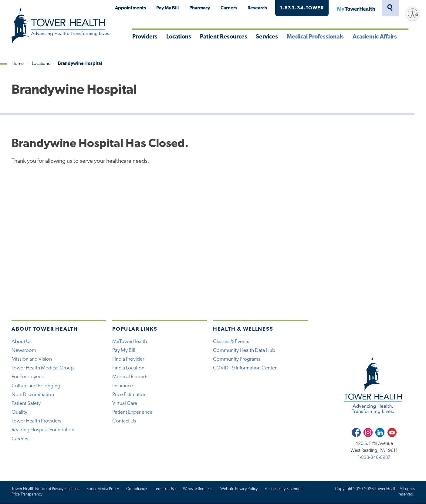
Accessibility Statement (284, 489)
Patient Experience (132, 412)
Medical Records (130, 377)
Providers (145, 37)
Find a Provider (128, 359)
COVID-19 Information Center (245, 368)
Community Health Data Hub (244, 350)
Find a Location (128, 368)
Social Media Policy (103, 489)
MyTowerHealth (356, 8)
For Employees (28, 377)
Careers (229, 8)
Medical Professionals (315, 37)
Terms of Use (165, 489)
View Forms (105, 283)
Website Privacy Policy (239, 489)
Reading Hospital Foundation (43, 430)
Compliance (137, 489)
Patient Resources (224, 37)
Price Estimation (129, 395)
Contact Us (124, 421)
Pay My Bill (167, 8)
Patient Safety (26, 404)
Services (267, 37)
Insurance (123, 386)
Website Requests (198, 489)
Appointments (130, 8)
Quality (19, 412)
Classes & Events (231, 342)
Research (257, 8)
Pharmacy (200, 8)
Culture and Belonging (36, 386)
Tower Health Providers (36, 421)
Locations (179, 37)
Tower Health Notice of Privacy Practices (45, 489)
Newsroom (24, 350)
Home (18, 64)
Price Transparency (27, 494)
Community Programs (237, 359)
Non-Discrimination (33, 395)
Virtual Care (125, 404)
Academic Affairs (375, 37)
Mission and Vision (32, 359)
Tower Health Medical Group (43, 368)
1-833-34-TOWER (302, 8)
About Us (22, 342)
